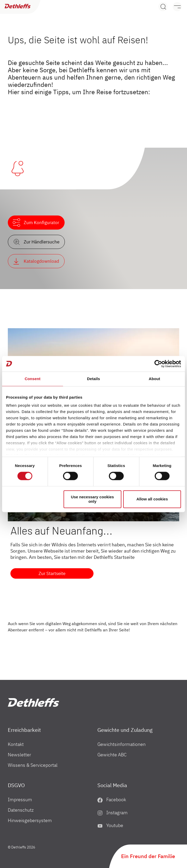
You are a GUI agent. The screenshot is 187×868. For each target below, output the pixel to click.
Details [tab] (93, 379)
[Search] (163, 7)
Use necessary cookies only (92, 499)
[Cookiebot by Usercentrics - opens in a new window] (158, 364)
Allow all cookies (152, 499)
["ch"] (33, 702)
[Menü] (175, 7)
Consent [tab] (33, 379)
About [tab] (154, 379)
